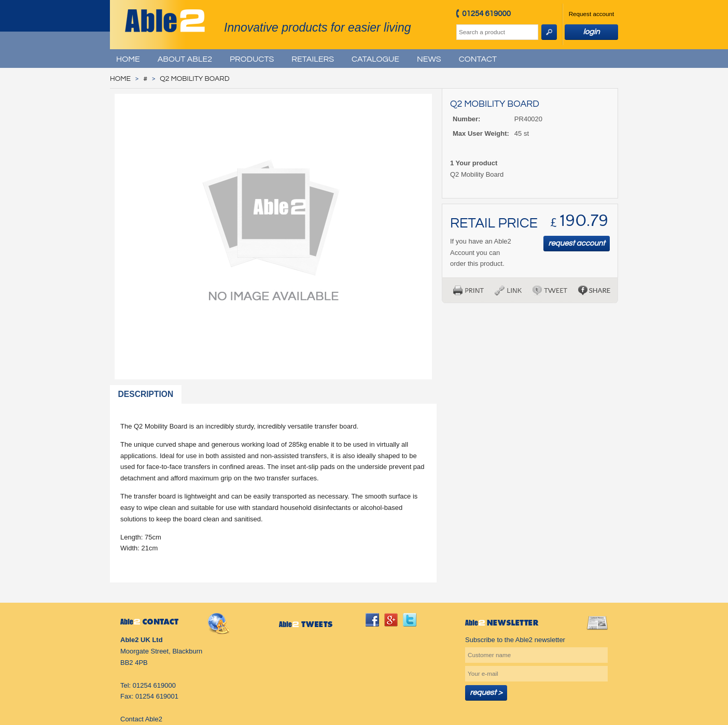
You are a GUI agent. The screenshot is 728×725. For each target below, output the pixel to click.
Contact (478, 59)
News (429, 59)
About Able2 (185, 59)
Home (128, 59)
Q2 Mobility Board (194, 79)
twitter (410, 620)
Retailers (313, 59)
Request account (592, 14)
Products (252, 59)
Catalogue (375, 59)
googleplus (391, 620)
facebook (372, 620)
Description (146, 394)
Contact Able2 (141, 719)
